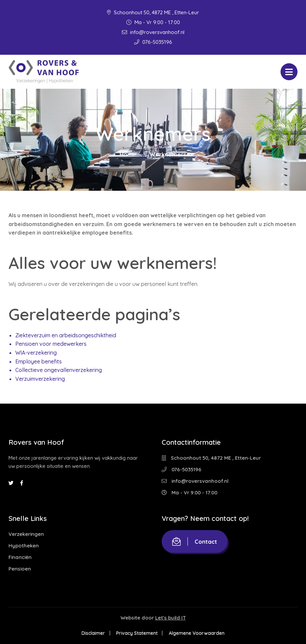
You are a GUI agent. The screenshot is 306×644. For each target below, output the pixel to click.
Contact (195, 541)
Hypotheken (24, 546)
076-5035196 (153, 42)
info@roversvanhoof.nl (153, 32)
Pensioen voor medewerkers (51, 344)
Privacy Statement (137, 633)
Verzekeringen (26, 534)
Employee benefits (39, 361)
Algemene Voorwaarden (197, 633)
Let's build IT (170, 618)
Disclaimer (93, 633)
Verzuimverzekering (40, 379)
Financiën (20, 557)
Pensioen (20, 569)
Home (128, 154)
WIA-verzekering (36, 353)
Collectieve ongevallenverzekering (59, 370)
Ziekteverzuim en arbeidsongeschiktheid (66, 335)
